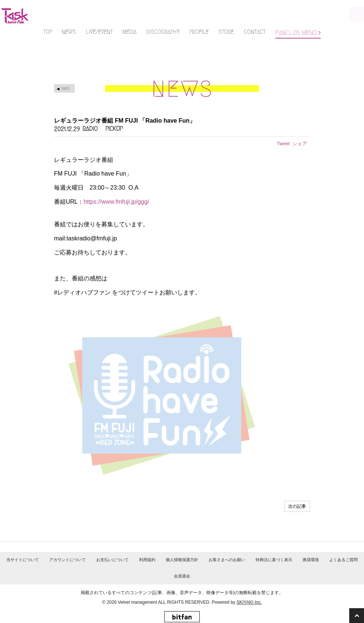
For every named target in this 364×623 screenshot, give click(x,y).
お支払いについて (112, 560)
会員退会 (182, 576)
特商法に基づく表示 (274, 560)
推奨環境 (311, 560)
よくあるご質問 (343, 560)
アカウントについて (68, 560)
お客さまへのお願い (227, 560)
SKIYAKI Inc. (249, 602)
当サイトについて (23, 560)
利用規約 (147, 560)
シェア (300, 144)
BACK (65, 88)
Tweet (283, 144)
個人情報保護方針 (182, 560)
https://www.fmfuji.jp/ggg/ (116, 202)
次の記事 (297, 506)
